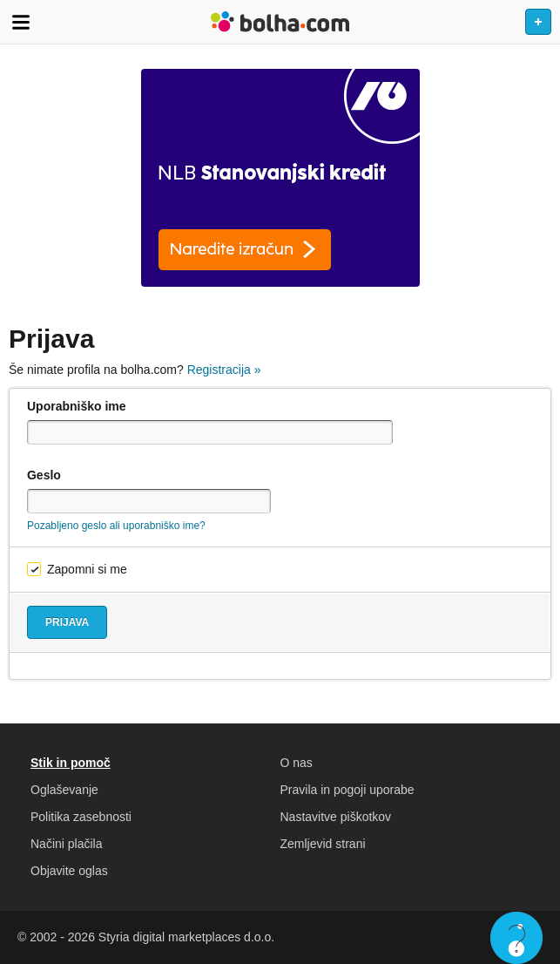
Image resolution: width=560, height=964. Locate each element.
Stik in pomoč (71, 763)
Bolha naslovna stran (280, 22)
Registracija (224, 370)
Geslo (44, 475)
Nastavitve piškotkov (336, 817)
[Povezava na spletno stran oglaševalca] (280, 178)
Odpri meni (21, 22)
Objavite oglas (69, 871)
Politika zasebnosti (81, 817)
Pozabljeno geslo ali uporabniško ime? (116, 526)
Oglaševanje (64, 790)
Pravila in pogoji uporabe (347, 790)
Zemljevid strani (323, 844)
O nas (297, 763)
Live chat (516, 938)
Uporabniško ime (77, 406)
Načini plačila (66, 844)
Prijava (67, 622)
